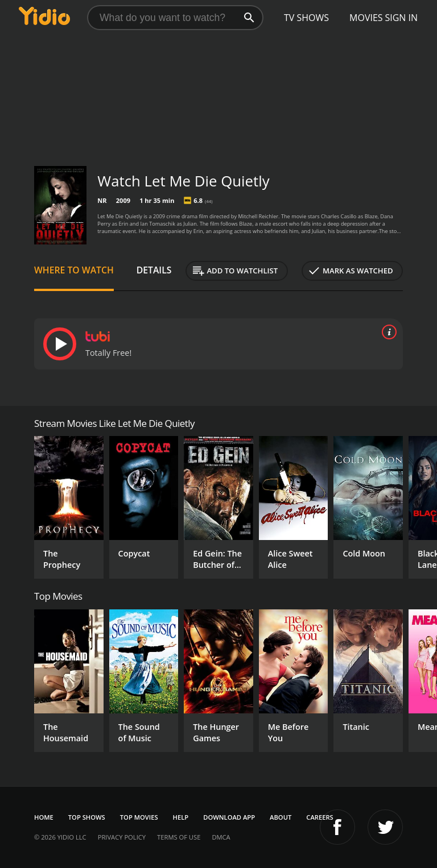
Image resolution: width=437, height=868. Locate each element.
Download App (229, 817)
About (281, 817)
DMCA (221, 837)
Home (44, 817)
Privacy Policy (122, 837)
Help (181, 817)
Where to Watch (74, 270)
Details (154, 270)
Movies (366, 18)
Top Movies (139, 817)
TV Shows (306, 18)
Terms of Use (179, 837)
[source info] (387, 332)
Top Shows (87, 817)
